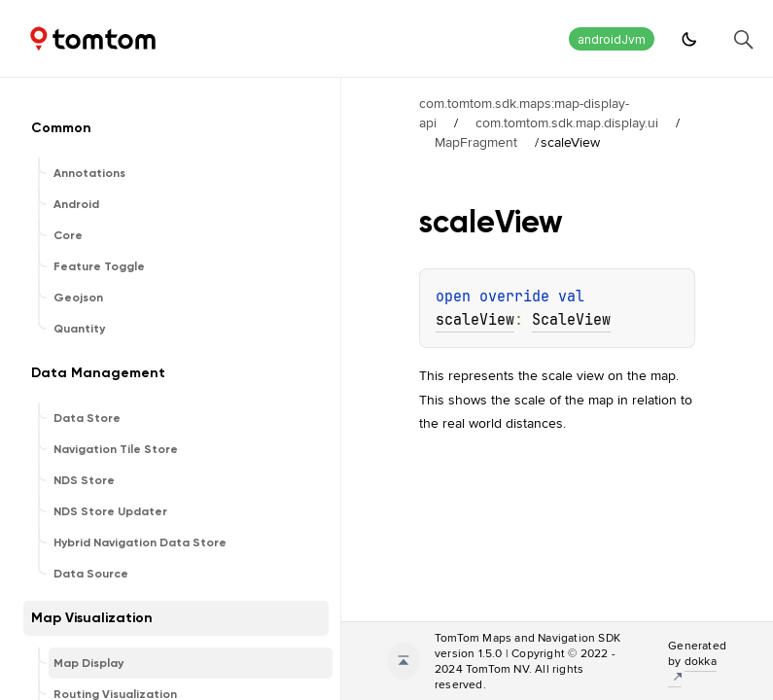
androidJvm (612, 39)
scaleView (475, 320)
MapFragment (476, 142)
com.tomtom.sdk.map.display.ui (567, 122)
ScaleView (571, 320)
